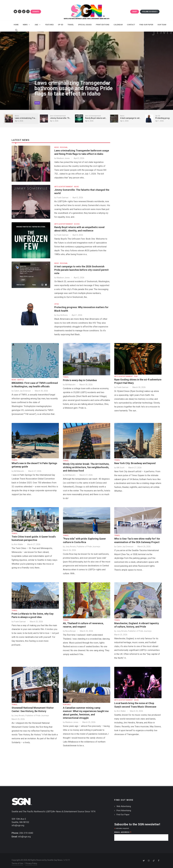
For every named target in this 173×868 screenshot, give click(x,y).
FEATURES (67, 702)
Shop (135, 12)
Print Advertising (124, 808)
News (22, 101)
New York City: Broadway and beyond (135, 461)
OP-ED (57, 301)
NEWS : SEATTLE (18, 377)
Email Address (123, 830)
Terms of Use (17, 861)
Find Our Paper (123, 812)
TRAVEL (66, 374)
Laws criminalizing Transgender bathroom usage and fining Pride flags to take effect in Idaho (58, 87)
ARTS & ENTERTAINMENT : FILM (126, 374)
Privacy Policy (31, 861)
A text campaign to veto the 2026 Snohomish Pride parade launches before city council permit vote (81, 267)
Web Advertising (124, 804)
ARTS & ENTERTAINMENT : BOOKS (67, 221)
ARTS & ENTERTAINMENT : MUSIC (67, 184)
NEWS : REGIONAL (61, 145)
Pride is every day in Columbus (80, 378)
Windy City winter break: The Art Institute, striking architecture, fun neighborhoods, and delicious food (86, 465)
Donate (36, 12)
